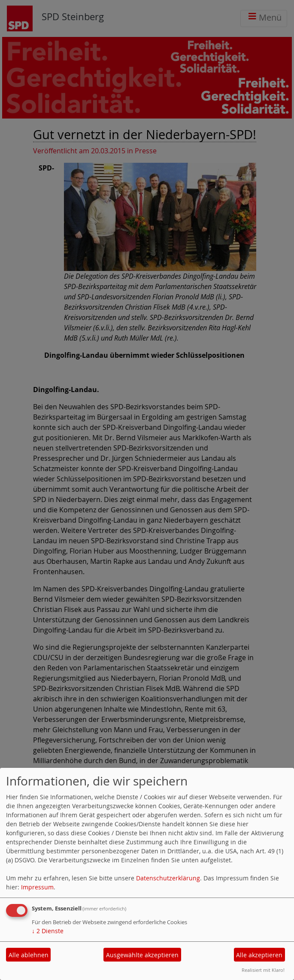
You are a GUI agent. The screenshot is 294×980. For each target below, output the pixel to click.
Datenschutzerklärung (168, 878)
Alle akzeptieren (259, 955)
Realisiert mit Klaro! (263, 970)
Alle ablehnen (29, 955)
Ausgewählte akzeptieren (142, 955)
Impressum (37, 887)
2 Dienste (48, 931)
